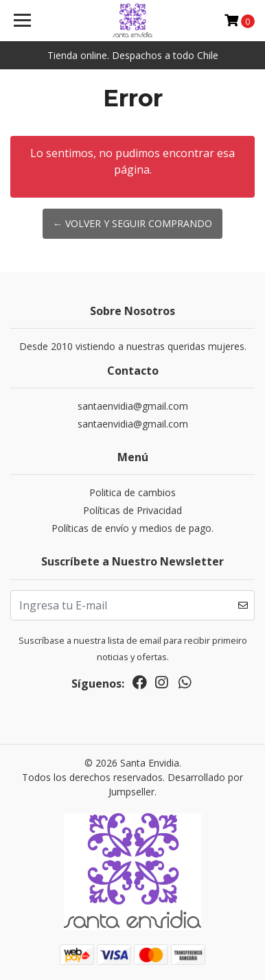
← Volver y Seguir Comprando (132, 223)
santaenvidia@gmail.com (133, 406)
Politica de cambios (132, 492)
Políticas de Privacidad (132, 510)
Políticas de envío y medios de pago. (132, 528)
